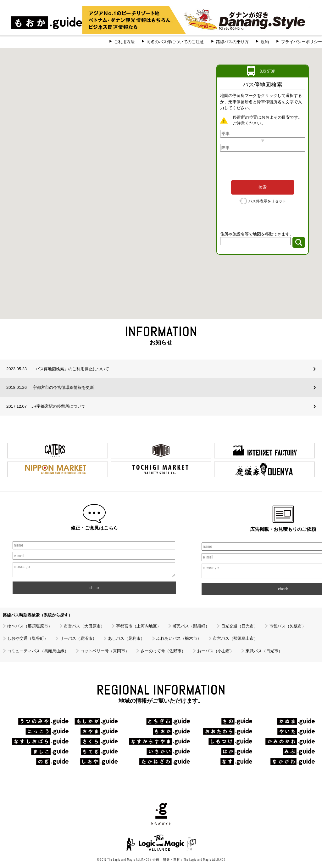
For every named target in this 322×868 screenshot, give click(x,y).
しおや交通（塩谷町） (28, 638)
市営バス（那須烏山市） (235, 638)
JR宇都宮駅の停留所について (46, 406)
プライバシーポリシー (302, 42)
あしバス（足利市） (126, 638)
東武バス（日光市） (264, 651)
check (94, 588)
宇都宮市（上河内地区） (139, 626)
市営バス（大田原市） (84, 626)
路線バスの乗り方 (232, 42)
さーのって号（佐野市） (163, 651)
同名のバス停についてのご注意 (175, 42)
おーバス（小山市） (216, 651)
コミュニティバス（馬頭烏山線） (38, 651)
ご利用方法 (124, 42)
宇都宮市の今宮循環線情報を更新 (50, 387)
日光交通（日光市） (239, 626)
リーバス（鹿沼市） (78, 638)
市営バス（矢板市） (288, 626)
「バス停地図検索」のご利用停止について (58, 369)
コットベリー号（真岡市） (105, 651)
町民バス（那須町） (191, 626)
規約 (265, 42)
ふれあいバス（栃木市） (179, 638)
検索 (263, 187)
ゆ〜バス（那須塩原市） (30, 626)
